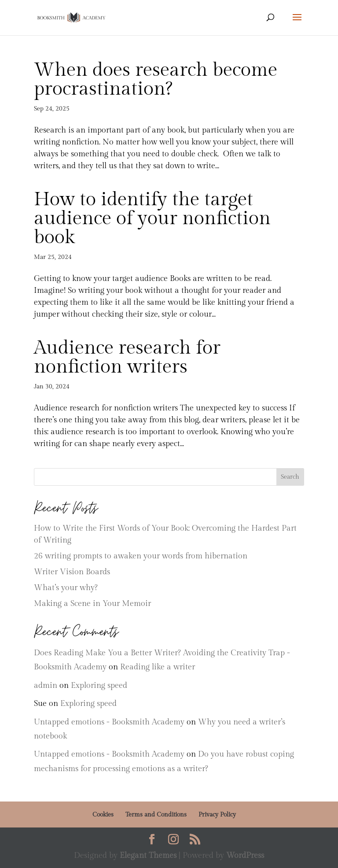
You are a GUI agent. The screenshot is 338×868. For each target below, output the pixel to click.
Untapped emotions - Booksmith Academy (109, 722)
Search (290, 477)
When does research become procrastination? (156, 79)
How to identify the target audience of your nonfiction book (152, 218)
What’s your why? (66, 588)
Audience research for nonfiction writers (127, 357)
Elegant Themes (148, 855)
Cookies (103, 815)
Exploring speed (99, 685)
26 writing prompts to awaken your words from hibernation (141, 556)
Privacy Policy (217, 815)
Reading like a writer (158, 667)
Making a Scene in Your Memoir (92, 604)
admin (46, 685)
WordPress (245, 855)
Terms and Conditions (156, 815)
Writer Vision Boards (72, 572)
